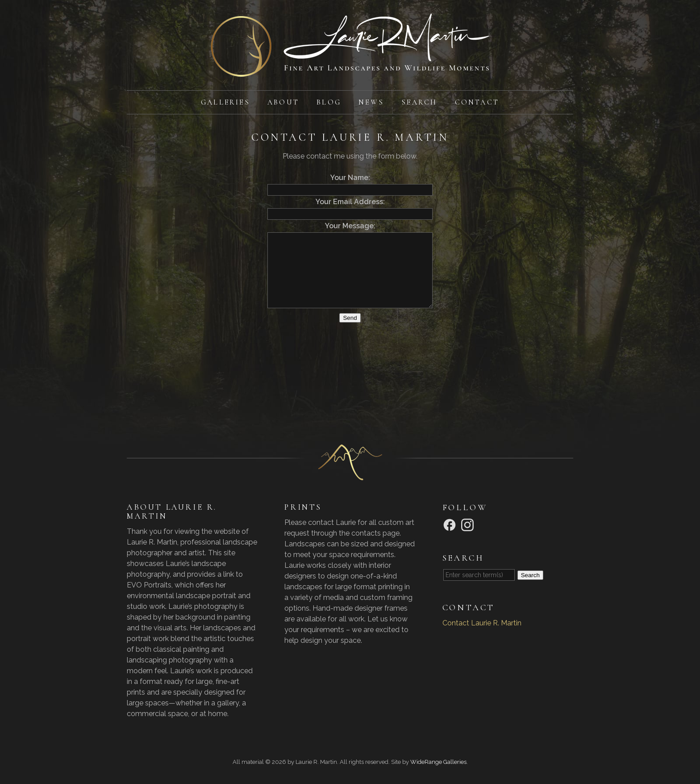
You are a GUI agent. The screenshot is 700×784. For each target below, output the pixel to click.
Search (419, 102)
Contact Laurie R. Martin (482, 623)
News (371, 102)
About (283, 102)
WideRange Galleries (438, 762)
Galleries (225, 102)
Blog (329, 102)
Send (350, 318)
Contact (477, 102)
